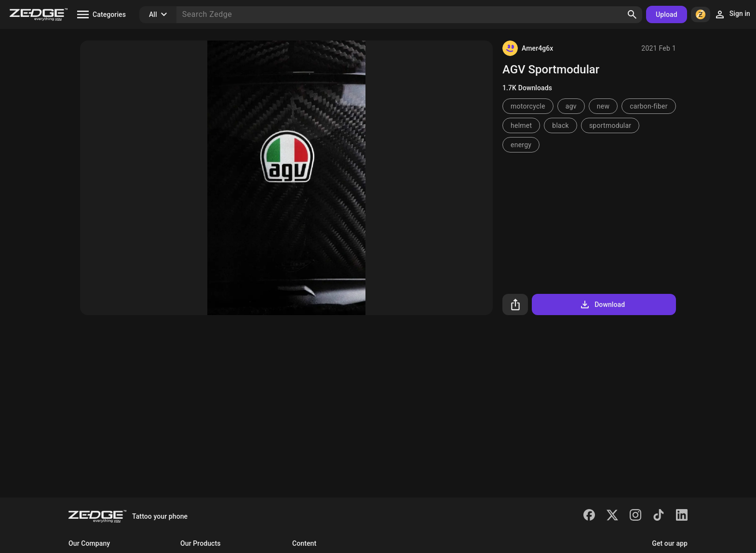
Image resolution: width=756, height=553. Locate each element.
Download (602, 304)
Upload (667, 14)
